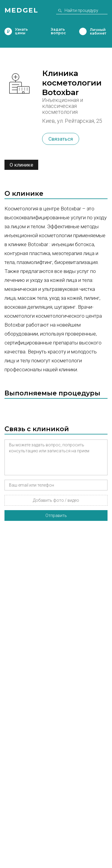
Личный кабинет (83, 31)
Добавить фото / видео (56, 500)
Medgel (21, 10)
